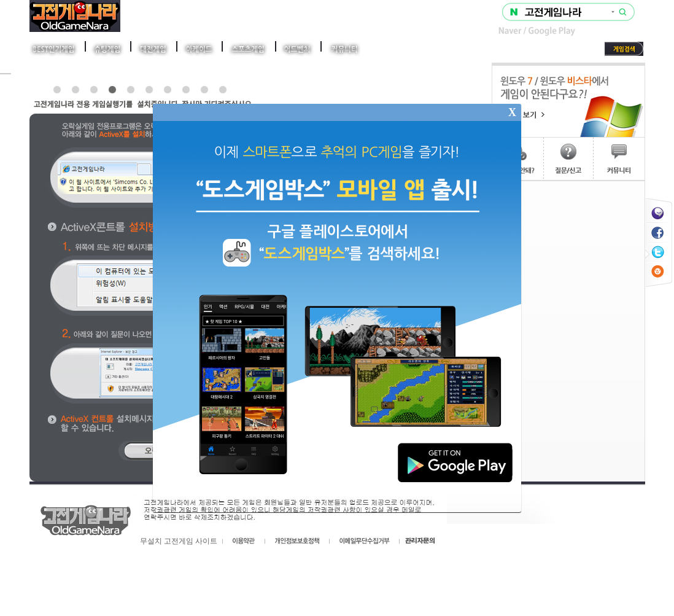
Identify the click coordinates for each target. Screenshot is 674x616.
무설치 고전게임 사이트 (179, 541)
